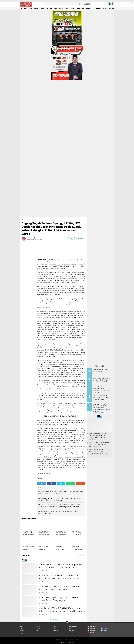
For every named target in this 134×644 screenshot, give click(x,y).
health (71, 629)
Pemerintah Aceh (113, 8)
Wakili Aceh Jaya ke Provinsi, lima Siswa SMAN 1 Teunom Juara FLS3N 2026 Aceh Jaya (102, 380)
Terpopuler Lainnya (99, 413)
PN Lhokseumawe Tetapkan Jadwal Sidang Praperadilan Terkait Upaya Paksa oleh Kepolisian (98, 436)
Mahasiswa (81, 8)
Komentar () (81, 239)
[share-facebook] (68, 239)
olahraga (56, 631)
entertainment (96, 8)
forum (38, 629)
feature (22, 629)
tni (47, 8)
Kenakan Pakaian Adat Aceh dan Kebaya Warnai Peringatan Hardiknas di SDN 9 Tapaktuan (101, 390)
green (104, 8)
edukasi (88, 8)
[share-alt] (42, 484)
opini (51, 8)
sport (66, 8)
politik (42, 8)
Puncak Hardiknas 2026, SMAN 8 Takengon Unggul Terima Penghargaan (59, 599)
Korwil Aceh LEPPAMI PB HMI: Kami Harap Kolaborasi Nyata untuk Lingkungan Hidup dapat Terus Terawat (62, 611)
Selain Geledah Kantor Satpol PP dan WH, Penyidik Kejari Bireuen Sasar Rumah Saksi (99, 444)
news (25, 8)
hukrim (36, 8)
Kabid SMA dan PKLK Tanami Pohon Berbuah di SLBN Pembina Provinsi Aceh (61, 588)
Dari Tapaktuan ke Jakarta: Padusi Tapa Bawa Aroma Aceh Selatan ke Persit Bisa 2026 (61, 566)
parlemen (73, 8)
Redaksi (71, 639)
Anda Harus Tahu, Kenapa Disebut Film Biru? (100, 371)
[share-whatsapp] (75, 239)
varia (30, 8)
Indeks (76, 639)
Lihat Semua (53, 619)
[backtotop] (67, 623)
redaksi (72, 631)
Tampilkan (82, 555)
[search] (62, 4)
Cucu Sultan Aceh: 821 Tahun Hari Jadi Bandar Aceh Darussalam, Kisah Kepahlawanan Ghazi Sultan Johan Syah (101, 408)
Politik (66, 639)
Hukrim (62, 639)
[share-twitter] (72, 239)
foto (54, 629)
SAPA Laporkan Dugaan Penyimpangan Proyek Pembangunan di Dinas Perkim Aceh (99, 452)
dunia (61, 8)
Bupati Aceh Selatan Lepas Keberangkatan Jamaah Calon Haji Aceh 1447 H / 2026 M (59, 577)
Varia (57, 639)
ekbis (56, 8)
